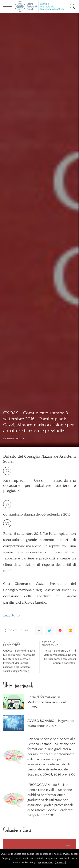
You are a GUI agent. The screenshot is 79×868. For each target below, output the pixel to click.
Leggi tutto (11, 615)
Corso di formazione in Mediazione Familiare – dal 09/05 (47, 702)
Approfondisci (45, 863)
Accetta (60, 863)
